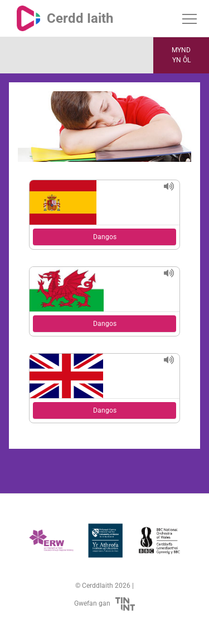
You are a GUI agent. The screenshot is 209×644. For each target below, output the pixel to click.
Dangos (105, 237)
